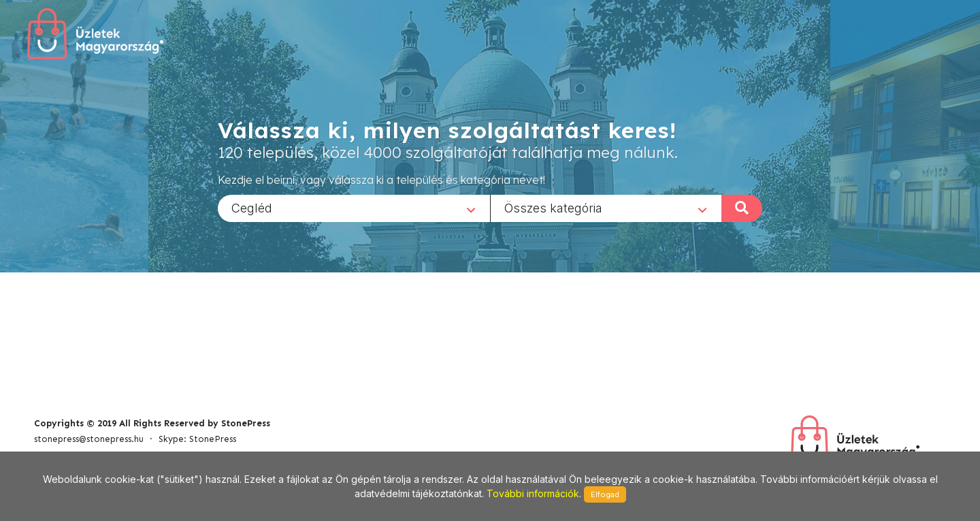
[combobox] (354, 208)
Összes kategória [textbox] (553, 207)
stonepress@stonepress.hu (89, 439)
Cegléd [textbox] (252, 207)
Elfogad (605, 494)
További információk (533, 493)
